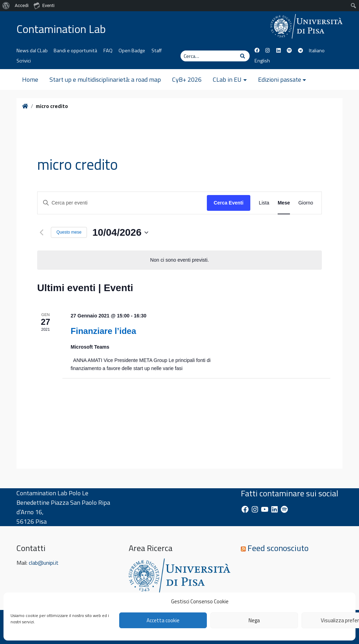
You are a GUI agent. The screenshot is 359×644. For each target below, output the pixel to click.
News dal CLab (32, 51)
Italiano (317, 51)
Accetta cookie (163, 620)
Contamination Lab (61, 29)
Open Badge (132, 51)
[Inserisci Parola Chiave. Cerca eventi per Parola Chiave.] (122, 203)
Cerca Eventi (229, 203)
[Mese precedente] (41, 233)
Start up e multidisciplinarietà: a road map (105, 79)
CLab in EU (227, 79)
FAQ (108, 51)
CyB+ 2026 (187, 79)
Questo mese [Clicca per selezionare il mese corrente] (69, 232)
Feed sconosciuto (278, 548)
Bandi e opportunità (75, 51)
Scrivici (24, 61)
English (262, 61)
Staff (157, 51)
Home (30, 79)
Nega (254, 620)
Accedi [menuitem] (22, 5)
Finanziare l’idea (104, 331)
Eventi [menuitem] (44, 5)
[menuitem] (6, 6)
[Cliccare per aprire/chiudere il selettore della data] (120, 233)
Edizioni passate (280, 79)
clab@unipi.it (44, 563)
